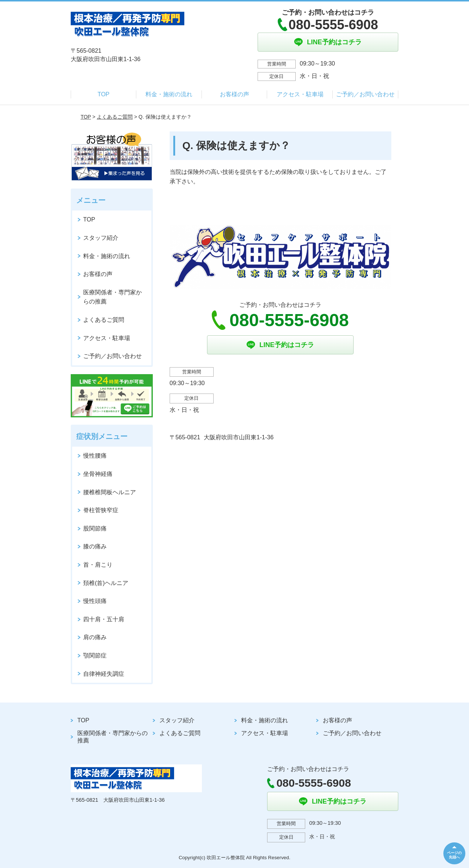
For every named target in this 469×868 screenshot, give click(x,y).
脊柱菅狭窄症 (101, 510)
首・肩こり (98, 565)
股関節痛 (95, 528)
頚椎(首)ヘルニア (106, 583)
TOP (104, 94)
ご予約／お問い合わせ (365, 94)
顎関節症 (95, 655)
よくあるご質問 (115, 117)
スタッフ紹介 (101, 238)
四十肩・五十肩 (104, 619)
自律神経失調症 (104, 674)
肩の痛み (95, 637)
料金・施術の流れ (169, 94)
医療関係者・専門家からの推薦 (112, 297)
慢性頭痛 (95, 601)
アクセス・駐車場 (300, 94)
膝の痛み (95, 546)
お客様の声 (234, 94)
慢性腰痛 (95, 456)
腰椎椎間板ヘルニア (110, 492)
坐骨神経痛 (98, 474)
